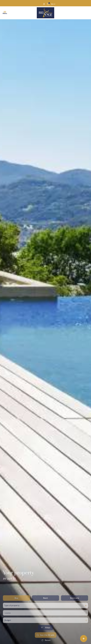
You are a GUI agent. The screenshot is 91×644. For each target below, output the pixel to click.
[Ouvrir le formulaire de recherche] (46, 635)
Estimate (75, 606)
